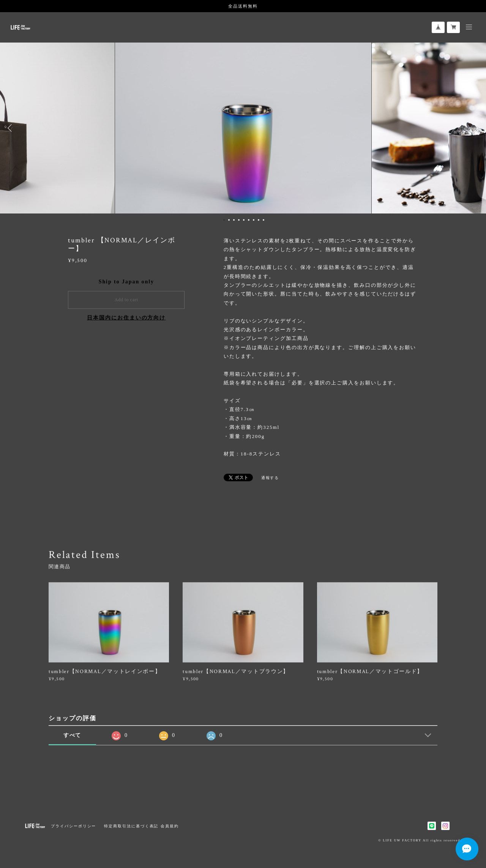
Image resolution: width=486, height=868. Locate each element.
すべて (73, 735)
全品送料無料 (243, 6)
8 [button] (259, 220)
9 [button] (264, 220)
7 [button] (254, 220)
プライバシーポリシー (73, 826)
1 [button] (224, 220)
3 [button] (234, 220)
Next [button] (475, 128)
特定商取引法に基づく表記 (131, 826)
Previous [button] (11, 128)
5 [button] (244, 220)
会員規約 (170, 826)
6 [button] (249, 220)
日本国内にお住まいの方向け (126, 318)
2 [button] (229, 220)
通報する (270, 478)
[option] (243, 128)
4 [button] (239, 220)
